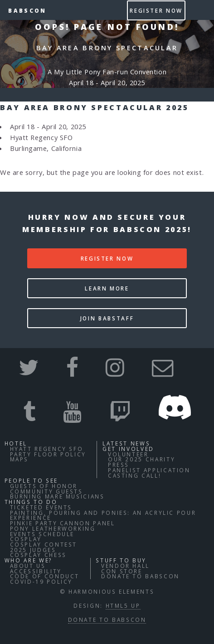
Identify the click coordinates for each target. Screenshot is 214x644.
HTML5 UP (123, 605)
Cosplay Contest (44, 544)
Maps (19, 459)
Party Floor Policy (48, 454)
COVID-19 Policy (41, 581)
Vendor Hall (125, 566)
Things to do (31, 502)
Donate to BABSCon (140, 576)
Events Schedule (42, 534)
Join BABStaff (107, 318)
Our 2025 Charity (141, 459)
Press (119, 465)
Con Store (122, 571)
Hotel (16, 443)
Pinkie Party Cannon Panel (63, 523)
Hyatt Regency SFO (47, 449)
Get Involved (128, 449)
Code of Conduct (45, 576)
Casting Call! (134, 475)
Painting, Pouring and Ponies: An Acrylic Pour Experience (103, 515)
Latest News (126, 443)
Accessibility (36, 571)
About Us (28, 566)
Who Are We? (28, 560)
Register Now (156, 10)
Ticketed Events (41, 507)
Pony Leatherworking (53, 528)
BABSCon (27, 10)
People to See (31, 480)
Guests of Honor (44, 486)
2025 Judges (33, 550)
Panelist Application (149, 470)
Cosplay (26, 539)
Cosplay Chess (38, 555)
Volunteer (128, 454)
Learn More (107, 288)
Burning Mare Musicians (57, 496)
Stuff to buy (121, 560)
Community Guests (46, 491)
